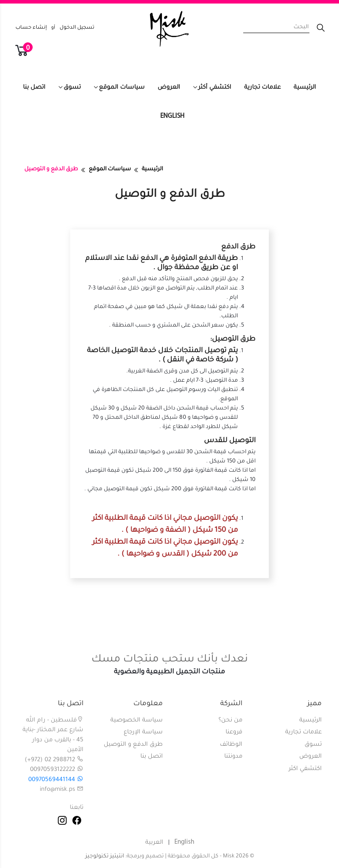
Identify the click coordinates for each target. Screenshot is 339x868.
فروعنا (234, 732)
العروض (169, 88)
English (172, 116)
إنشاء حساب (31, 28)
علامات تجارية (262, 88)
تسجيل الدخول (77, 28)
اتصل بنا (34, 88)
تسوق (72, 88)
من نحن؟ (230, 720)
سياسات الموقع (122, 88)
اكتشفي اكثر (305, 769)
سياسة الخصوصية (137, 720)
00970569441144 (56, 780)
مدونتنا (233, 757)
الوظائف (231, 745)
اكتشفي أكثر (215, 88)
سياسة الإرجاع (143, 732)
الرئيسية (305, 88)
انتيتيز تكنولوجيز (105, 857)
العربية (154, 843)
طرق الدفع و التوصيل (133, 745)
